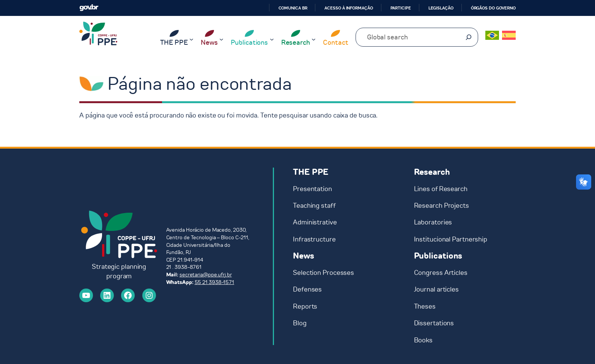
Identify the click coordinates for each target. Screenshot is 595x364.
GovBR (89, 8)
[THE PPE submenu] (191, 39)
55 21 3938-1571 (215, 282)
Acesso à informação (349, 8)
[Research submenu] (314, 39)
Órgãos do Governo (493, 8)
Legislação (441, 8)
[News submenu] (221, 39)
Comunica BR (293, 8)
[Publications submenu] (272, 39)
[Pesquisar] (469, 37)
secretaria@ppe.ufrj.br (206, 275)
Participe (401, 8)
